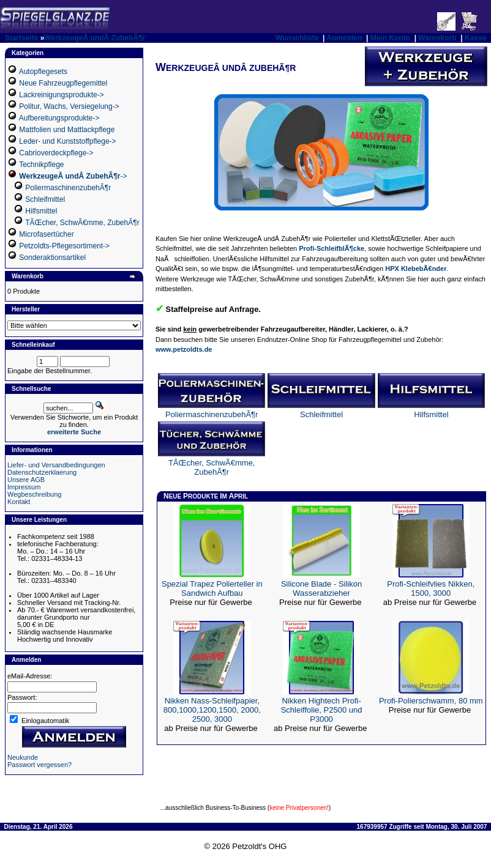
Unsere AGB (26, 480)
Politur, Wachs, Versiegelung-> (69, 106)
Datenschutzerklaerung (42, 472)
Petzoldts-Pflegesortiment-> (64, 246)
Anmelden (344, 38)
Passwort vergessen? (39, 765)
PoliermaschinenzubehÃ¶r (68, 188)
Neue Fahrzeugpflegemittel (63, 83)
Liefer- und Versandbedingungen (56, 465)
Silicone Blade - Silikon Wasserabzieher (321, 588)
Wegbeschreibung (34, 494)
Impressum (24, 487)
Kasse (475, 38)
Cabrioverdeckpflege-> (56, 153)
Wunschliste (297, 38)
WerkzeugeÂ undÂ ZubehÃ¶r (95, 38)
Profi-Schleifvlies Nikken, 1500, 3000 (431, 588)
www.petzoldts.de (184, 349)
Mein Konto (390, 38)
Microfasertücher (46, 234)
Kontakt (19, 502)
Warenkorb (437, 38)
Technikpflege (41, 165)
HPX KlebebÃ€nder (416, 269)
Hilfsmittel (41, 211)
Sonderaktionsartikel (52, 258)
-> (73, 176)
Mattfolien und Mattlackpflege (67, 130)
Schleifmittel (45, 199)
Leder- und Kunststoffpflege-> (67, 141)
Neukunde (23, 757)
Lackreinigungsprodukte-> (61, 95)
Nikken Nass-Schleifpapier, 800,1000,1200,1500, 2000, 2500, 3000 (212, 710)
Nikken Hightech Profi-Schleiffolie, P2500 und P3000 (322, 710)
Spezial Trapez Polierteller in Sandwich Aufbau (212, 588)
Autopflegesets (43, 72)
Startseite (22, 38)
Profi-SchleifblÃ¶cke (332, 248)
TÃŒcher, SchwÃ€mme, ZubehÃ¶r (82, 223)
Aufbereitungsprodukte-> (59, 118)
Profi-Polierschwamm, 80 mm (431, 701)
